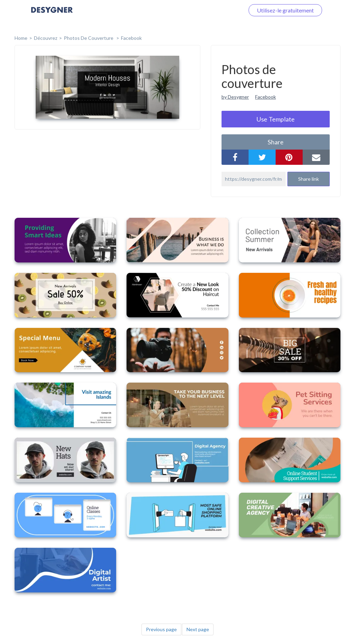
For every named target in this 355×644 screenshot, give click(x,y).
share (276, 142)
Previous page (161, 629)
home (21, 38)
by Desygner (235, 97)
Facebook (131, 38)
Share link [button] (309, 179)
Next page (198, 629)
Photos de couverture (89, 38)
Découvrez (46, 38)
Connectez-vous (217, 10)
